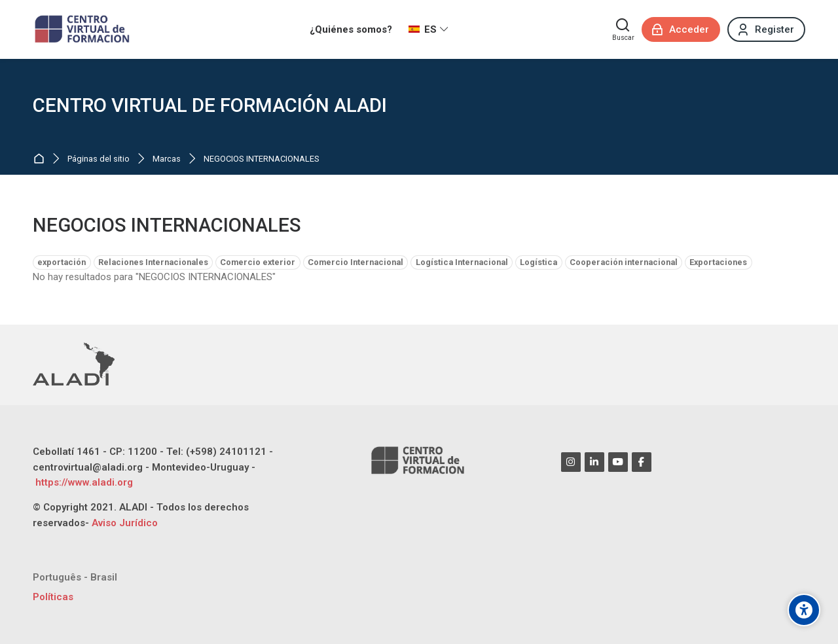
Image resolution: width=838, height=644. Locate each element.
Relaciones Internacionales (153, 262)
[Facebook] (642, 462)
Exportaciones (718, 262)
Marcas (167, 159)
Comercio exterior (258, 262)
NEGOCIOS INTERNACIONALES (262, 159)
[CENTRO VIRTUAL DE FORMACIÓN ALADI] (83, 29)
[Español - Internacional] (429, 29)
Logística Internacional (462, 262)
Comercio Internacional (355, 262)
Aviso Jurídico (125, 523)
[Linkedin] (594, 462)
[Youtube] (618, 462)
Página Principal (42, 159)
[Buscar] (623, 29)
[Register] (766, 29)
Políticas (53, 597)
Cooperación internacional (624, 262)
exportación (62, 262)
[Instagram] (571, 462)
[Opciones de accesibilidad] (804, 610)
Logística (538, 262)
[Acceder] (681, 29)
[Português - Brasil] (75, 578)
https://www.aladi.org (83, 482)
